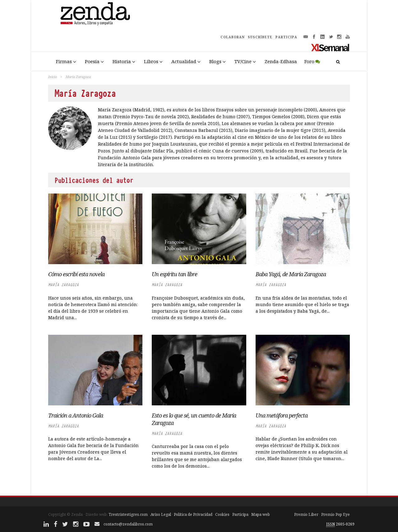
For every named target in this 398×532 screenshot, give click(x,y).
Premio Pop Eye (336, 514)
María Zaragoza (63, 285)
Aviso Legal (161, 514)
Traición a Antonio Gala (76, 415)
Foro (309, 61)
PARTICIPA (286, 37)
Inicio (53, 77)
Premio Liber (306, 514)
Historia (122, 61)
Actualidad (184, 61)
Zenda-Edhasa (281, 61)
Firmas (64, 61)
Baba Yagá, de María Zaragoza (291, 274)
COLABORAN (233, 37)
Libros (151, 61)
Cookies (222, 514)
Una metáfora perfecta (282, 415)
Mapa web (261, 514)
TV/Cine (243, 61)
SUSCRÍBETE (260, 37)
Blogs (215, 61)
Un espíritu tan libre (174, 274)
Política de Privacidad (193, 514)
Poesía (92, 61)
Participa (240, 514)
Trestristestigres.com (128, 514)
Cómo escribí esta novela (76, 274)
